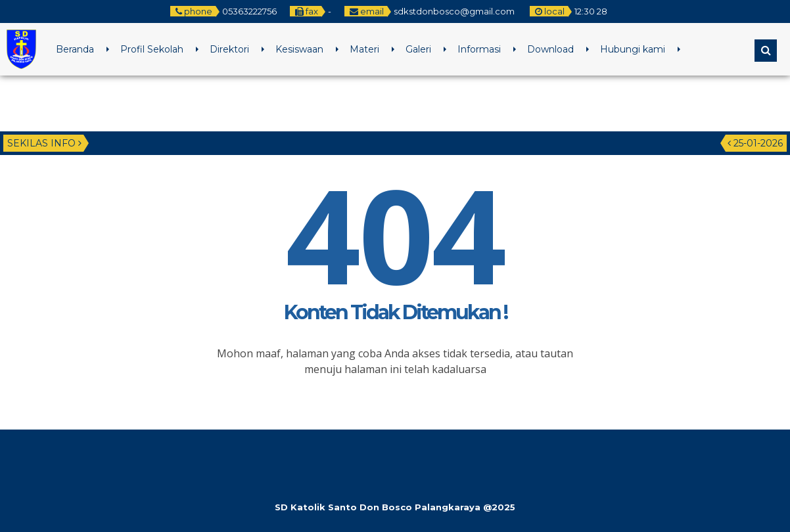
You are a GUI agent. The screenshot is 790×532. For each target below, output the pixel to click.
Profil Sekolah (152, 49)
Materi (364, 49)
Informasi (479, 49)
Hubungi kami (633, 49)
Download (550, 49)
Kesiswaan (299, 49)
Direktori (229, 49)
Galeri (418, 49)
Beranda (75, 49)
